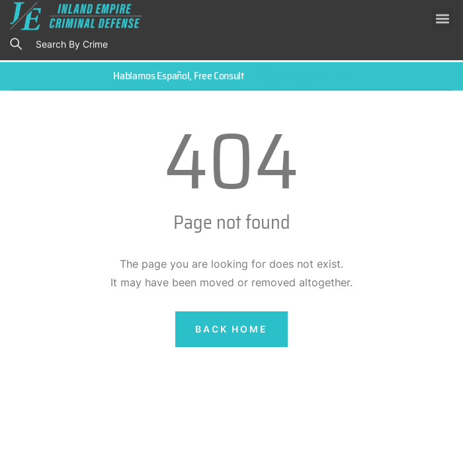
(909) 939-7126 (304, 75)
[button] (442, 16)
